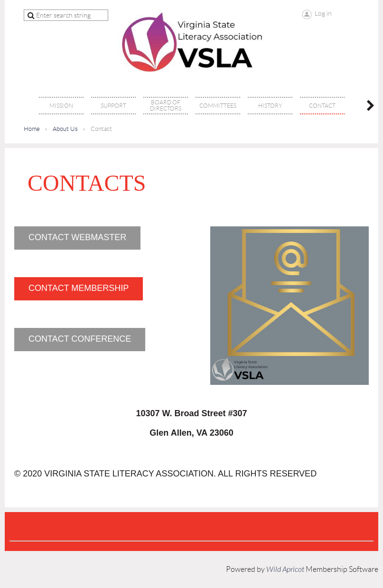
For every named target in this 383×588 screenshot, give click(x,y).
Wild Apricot (285, 569)
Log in (323, 13)
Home (32, 129)
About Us (65, 129)
